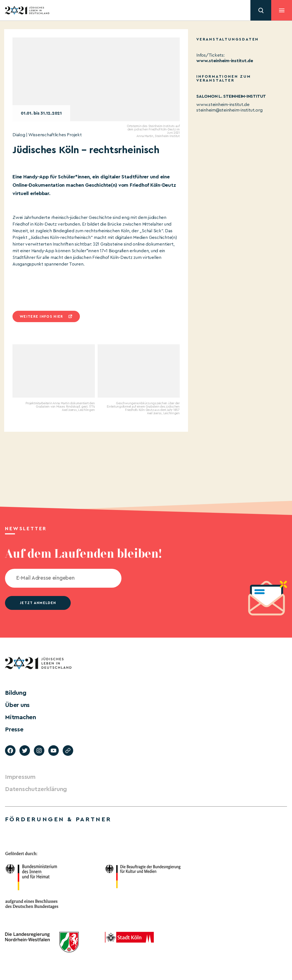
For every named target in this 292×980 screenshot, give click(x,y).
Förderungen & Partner (58, 819)
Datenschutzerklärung (36, 789)
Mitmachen (21, 717)
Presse (14, 729)
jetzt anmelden (38, 603)
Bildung (16, 693)
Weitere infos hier (41, 316)
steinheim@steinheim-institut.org (229, 110)
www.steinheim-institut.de (225, 61)
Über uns (17, 705)
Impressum (20, 777)
